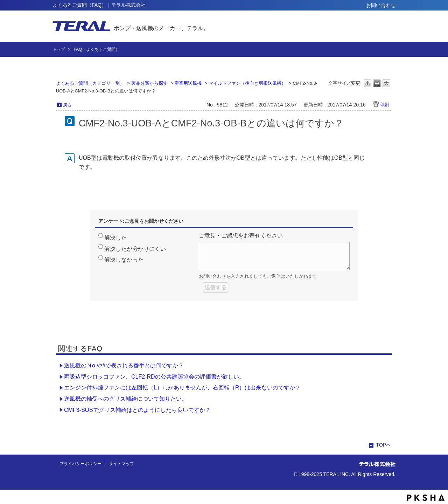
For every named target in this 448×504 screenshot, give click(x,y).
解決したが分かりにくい (135, 249)
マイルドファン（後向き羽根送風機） (247, 83)
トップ (59, 49)
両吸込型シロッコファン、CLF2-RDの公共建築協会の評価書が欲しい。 (154, 377)
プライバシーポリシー (80, 464)
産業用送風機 (188, 83)
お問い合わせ (381, 5)
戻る (67, 105)
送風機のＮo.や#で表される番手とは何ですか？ (124, 365)
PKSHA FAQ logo (426, 498)
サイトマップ (121, 464)
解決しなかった (124, 260)
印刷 (384, 105)
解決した (115, 238)
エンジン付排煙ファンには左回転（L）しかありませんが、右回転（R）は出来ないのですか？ (182, 388)
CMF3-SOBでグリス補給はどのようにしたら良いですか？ (137, 410)
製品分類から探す (149, 83)
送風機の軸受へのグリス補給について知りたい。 (126, 399)
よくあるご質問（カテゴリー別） (90, 83)
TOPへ (383, 445)
